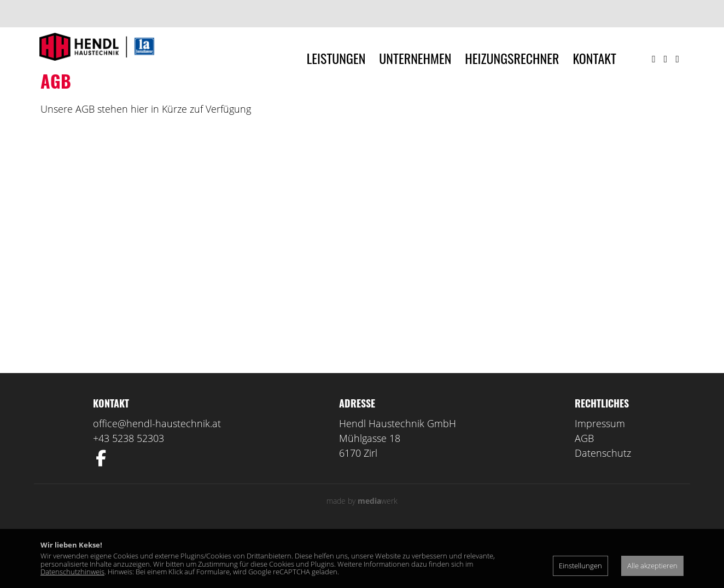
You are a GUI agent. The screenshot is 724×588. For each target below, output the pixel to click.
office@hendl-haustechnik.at (157, 477)
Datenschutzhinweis (72, 572)
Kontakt (594, 58)
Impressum (600, 477)
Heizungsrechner (512, 58)
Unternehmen (415, 58)
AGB (584, 492)
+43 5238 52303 (129, 492)
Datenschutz (603, 507)
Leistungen (336, 58)
